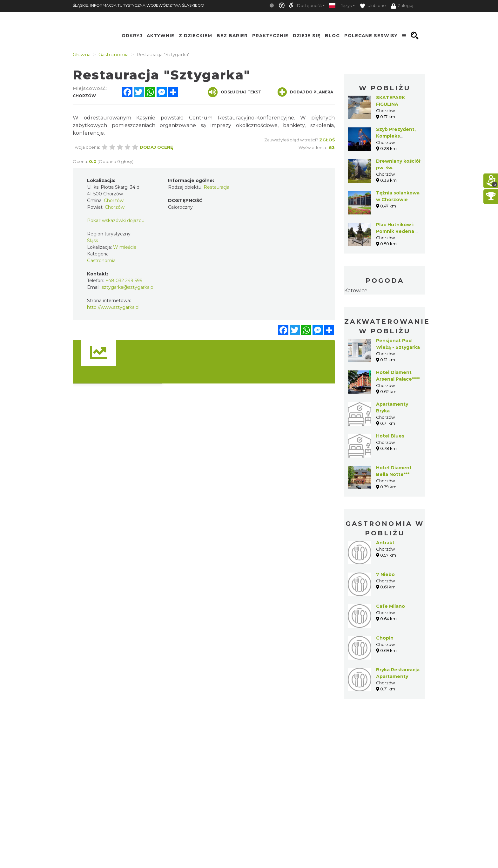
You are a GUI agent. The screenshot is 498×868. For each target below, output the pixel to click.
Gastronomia (101, 261)
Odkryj (132, 36)
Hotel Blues (390, 436)
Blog (332, 36)
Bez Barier (232, 36)
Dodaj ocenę (156, 147)
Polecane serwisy (371, 36)
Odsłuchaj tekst (235, 92)
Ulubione (373, 6)
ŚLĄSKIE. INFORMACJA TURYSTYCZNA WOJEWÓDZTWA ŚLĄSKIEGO (138, 5)
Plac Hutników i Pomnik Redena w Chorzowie (398, 231)
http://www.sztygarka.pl (113, 307)
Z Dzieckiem (195, 36)
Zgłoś (327, 140)
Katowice (356, 291)
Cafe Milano (390, 606)
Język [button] (346, 6)
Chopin (385, 638)
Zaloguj (402, 6)
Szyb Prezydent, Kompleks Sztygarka (396, 136)
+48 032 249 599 (124, 281)
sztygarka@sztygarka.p (128, 287)
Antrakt (385, 543)
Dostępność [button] (309, 6)
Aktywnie (161, 36)
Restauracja (216, 187)
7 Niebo (385, 574)
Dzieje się (307, 36)
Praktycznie (270, 36)
